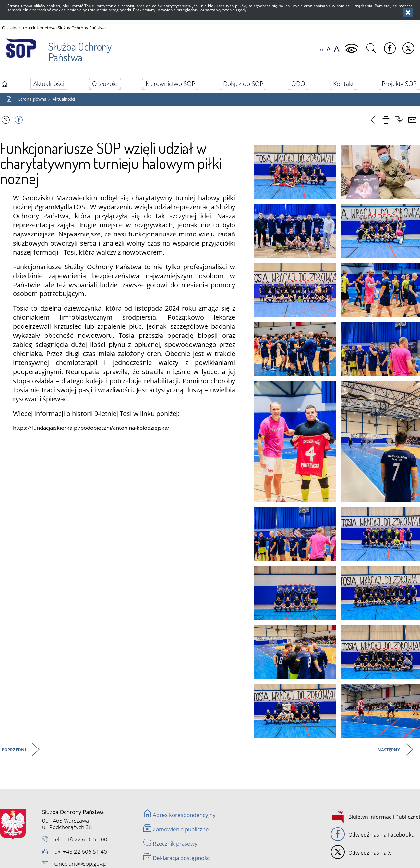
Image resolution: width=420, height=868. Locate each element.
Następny (389, 752)
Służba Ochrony (57, 48)
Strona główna (32, 101)
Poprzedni (14, 752)
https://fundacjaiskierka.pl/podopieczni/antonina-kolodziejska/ (91, 430)
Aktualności (64, 101)
